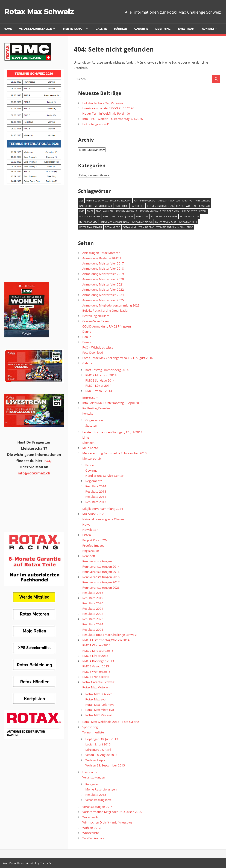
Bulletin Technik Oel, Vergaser (103, 103)
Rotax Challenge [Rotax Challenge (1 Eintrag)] (90, 216)
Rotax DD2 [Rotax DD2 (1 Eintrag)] (109, 216)
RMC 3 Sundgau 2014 (100, 380)
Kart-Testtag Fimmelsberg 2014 (107, 370)
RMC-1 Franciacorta (96, 677)
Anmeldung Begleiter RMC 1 (102, 258)
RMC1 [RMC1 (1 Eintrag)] (90, 211)
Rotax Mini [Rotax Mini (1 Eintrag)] (129, 227)
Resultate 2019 (93, 598)
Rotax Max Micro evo (100, 710)
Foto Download (93, 353)
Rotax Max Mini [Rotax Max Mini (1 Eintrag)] (188, 222)
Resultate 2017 (96, 502)
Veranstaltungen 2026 (36, 29)
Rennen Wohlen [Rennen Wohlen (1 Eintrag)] (186, 206)
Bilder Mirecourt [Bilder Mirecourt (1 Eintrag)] (121, 201)
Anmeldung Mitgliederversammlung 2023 (111, 305)
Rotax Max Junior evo (100, 705)
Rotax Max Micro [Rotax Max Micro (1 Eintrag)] (165, 222)
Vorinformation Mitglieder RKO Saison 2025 (112, 812)
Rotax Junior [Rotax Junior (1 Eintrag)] (125, 216)
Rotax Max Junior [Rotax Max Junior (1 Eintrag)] (142, 222)
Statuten (91, 425)
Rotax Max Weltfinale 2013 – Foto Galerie (111, 722)
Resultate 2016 (96, 497)
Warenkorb (90, 817)
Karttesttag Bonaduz (96, 408)
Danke (87, 332)
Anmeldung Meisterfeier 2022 (103, 289)
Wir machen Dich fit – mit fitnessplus (107, 822)
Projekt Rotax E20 (95, 540)
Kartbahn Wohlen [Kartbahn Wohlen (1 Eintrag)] (169, 201)
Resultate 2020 (93, 603)
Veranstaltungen (94, 777)
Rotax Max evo (95, 699)
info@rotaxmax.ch (34, 473)
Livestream (186, 29)
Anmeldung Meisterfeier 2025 (103, 300)
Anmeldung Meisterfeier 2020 (103, 279)
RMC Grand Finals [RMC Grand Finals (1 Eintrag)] (126, 211)
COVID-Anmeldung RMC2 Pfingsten (107, 326)
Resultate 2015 (96, 491)
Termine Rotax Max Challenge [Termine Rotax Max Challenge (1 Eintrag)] (175, 227)
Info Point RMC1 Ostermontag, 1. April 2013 (112, 403)
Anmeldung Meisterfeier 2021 (103, 284)
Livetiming (163, 29)
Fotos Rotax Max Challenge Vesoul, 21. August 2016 (118, 358)
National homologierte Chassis (103, 519)
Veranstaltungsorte (99, 800)
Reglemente (94, 481)
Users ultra (90, 772)
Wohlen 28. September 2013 (105, 765)
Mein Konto (90, 448)
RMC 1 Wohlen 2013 (96, 645)
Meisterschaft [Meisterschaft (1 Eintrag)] (103, 206)
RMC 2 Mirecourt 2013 (98, 651)
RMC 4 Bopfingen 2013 (98, 661)
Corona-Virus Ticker (96, 321)
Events (87, 342)
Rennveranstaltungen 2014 (101, 567)
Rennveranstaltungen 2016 (101, 577)
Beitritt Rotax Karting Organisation (106, 310)
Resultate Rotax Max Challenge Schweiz (109, 635)
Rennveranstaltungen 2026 (101, 588)
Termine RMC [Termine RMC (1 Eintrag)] (146, 227)
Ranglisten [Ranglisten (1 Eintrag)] (138, 206)
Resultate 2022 (93, 614)
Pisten (87, 535)
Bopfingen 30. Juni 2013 (102, 739)
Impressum (90, 398)
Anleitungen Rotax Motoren (101, 253)
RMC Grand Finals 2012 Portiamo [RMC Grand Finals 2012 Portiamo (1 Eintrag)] (159, 211)
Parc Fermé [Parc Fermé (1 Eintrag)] (121, 206)
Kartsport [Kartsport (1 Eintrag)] (86, 206)
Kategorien (93, 784)
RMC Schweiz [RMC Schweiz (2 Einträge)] (189, 211)
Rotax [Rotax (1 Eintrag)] (203, 211)
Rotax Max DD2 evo (99, 694)
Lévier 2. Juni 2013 (98, 744)
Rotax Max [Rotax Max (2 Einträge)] (142, 216)
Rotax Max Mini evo (99, 715)
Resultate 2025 (93, 630)
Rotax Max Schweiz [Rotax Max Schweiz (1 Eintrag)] (91, 227)
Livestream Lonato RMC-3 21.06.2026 (108, 108)
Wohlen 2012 (92, 828)
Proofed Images (93, 546)
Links (86, 437)
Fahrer (90, 465)
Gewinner (92, 470)
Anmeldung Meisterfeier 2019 (103, 274)
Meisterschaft (74, 29)
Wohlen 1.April (95, 760)
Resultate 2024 (93, 624)
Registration (91, 551)
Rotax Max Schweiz (40, 12)
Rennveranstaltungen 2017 (101, 582)
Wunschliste (91, 833)
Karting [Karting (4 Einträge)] (187, 201)
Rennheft (89, 556)
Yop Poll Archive (93, 838)
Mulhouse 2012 (93, 514)
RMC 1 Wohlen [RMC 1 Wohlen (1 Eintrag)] (104, 211)
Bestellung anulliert (96, 316)
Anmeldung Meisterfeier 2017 (103, 263)
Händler (121, 29)
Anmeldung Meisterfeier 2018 (103, 268)
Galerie (101, 29)
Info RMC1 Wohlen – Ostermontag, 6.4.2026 (113, 119)
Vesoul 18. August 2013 (101, 755)
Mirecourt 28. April (98, 750)
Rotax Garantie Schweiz (98, 682)
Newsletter (90, 530)
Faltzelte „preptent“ (96, 124)
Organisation (94, 420)
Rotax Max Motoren (96, 687)
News (86, 524)
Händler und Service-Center (104, 476)
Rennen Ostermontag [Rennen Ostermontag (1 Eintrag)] (160, 206)
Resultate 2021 (93, 609)
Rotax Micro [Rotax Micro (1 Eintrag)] (113, 227)
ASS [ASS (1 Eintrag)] (81, 201)
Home (8, 29)
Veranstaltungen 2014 (98, 807)
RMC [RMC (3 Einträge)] (82, 211)
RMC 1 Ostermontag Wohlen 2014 (106, 640)
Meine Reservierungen (101, 789)
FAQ (48, 461)
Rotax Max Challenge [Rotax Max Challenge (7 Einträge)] (164, 216)
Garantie (141, 29)
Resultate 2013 (96, 795)
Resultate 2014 (96, 486)
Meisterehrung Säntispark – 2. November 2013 (115, 453)
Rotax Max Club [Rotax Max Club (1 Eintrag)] (189, 216)
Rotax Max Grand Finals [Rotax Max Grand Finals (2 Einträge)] (114, 222)
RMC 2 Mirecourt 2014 (101, 375)
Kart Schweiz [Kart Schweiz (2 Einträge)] (202, 201)
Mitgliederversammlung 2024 (103, 509)
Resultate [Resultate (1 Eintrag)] (204, 206)
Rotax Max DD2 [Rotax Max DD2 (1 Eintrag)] (88, 222)
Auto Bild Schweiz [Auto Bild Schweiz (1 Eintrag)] (97, 201)
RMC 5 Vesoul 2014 (99, 391)
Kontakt (208, 29)
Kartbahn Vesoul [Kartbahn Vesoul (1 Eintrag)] (144, 201)
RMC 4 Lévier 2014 (98, 386)
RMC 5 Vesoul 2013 (96, 666)
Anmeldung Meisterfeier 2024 (103, 295)
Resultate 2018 (93, 593)
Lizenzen (88, 443)
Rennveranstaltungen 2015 (101, 572)
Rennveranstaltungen (97, 561)
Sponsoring (90, 727)
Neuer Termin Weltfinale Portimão (106, 113)
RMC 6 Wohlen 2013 (96, 672)
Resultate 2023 (93, 619)
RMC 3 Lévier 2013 (95, 656)
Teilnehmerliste (93, 732)
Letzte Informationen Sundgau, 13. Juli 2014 (112, 432)
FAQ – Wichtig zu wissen (99, 347)
